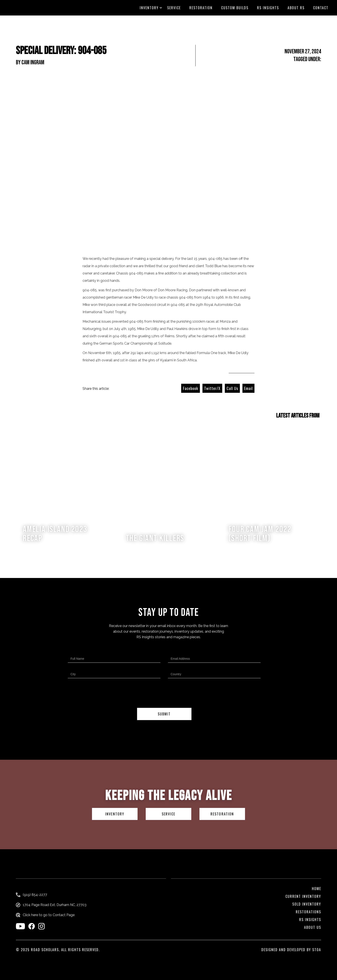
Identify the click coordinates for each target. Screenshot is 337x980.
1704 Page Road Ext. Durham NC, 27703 (55, 905)
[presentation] (164, 694)
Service (174, 8)
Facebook (191, 388)
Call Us (232, 388)
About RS (296, 8)
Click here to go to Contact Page (49, 915)
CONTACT (321, 8)
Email (248, 388)
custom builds (235, 8)
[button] (149, 8)
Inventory (149, 8)
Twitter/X (212, 388)
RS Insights (268, 8)
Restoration (201, 8)
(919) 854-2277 (35, 895)
